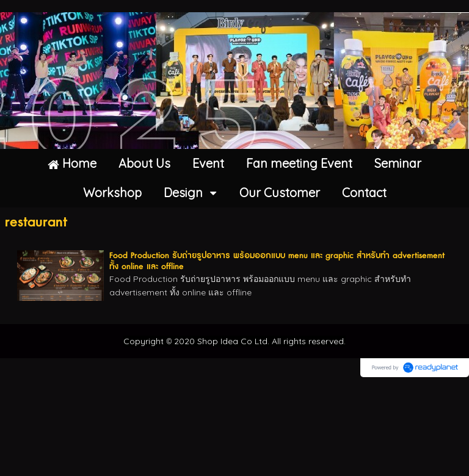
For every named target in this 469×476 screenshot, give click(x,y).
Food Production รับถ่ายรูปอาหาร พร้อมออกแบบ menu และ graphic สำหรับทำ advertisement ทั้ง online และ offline (277, 261)
